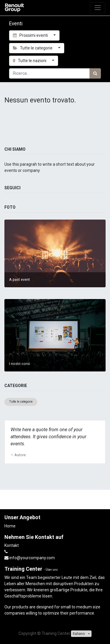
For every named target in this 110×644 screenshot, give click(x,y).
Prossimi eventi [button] (31, 35)
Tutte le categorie (21, 402)
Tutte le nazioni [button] (30, 61)
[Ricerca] (95, 73)
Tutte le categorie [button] (33, 48)
